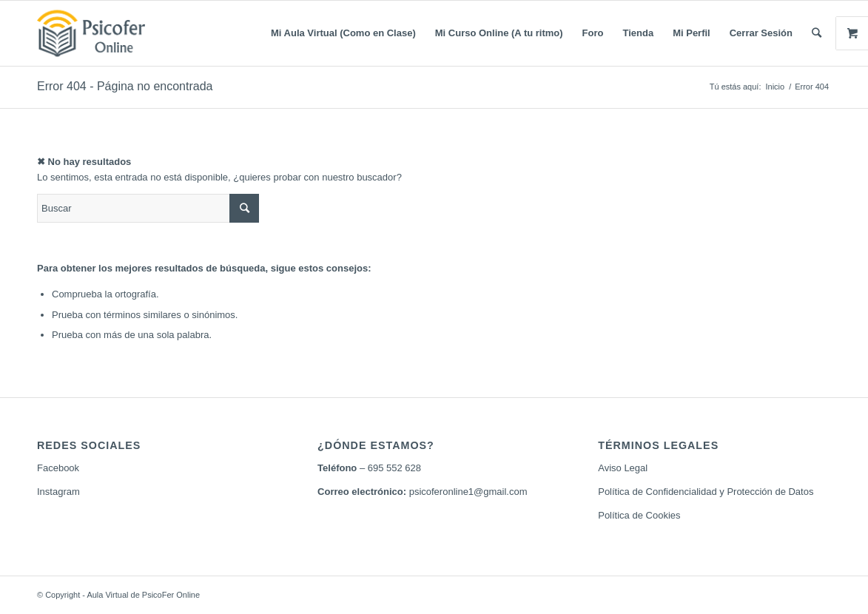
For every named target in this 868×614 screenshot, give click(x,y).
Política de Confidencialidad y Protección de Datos (706, 492)
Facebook (58, 468)
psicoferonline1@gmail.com (468, 492)
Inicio (775, 87)
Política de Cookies (639, 515)
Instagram (58, 492)
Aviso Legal (623, 468)
